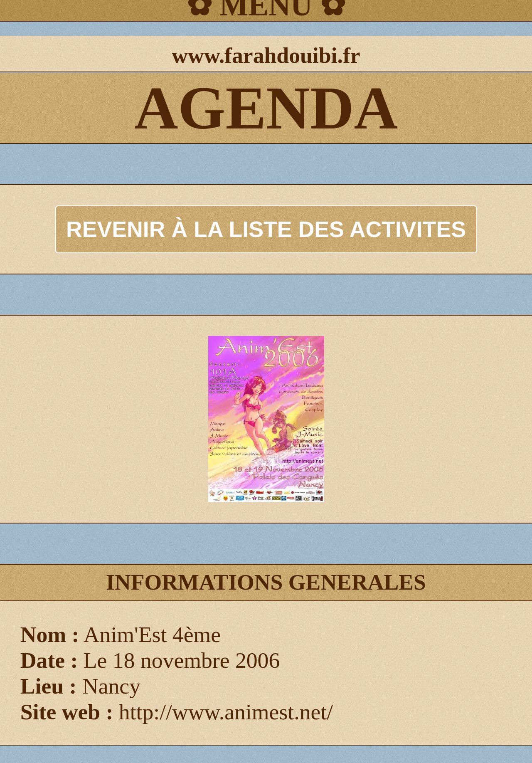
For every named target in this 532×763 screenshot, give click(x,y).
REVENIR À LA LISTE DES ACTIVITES (266, 229)
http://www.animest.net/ (226, 712)
